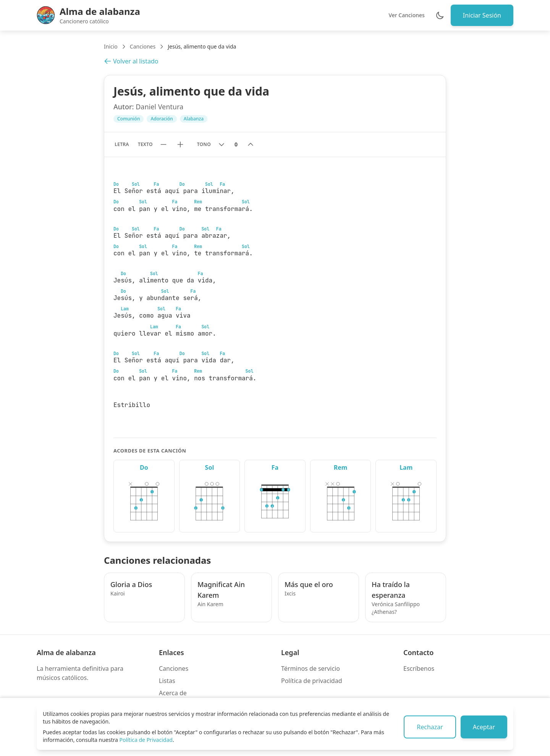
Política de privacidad (312, 681)
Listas (167, 681)
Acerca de (173, 693)
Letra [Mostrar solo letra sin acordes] (122, 144)
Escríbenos (419, 668)
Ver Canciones (406, 15)
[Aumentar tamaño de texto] (180, 144)
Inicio (111, 46)
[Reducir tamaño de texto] (163, 144)
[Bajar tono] (222, 144)
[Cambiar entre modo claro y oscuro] (440, 15)
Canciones (143, 46)
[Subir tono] (251, 144)
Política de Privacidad (146, 740)
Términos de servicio (311, 668)
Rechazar (430, 727)
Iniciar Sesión (482, 15)
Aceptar (484, 727)
